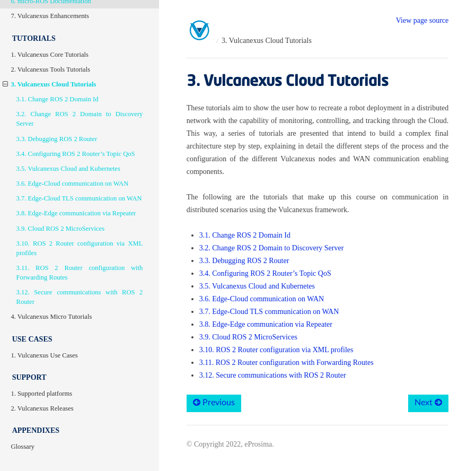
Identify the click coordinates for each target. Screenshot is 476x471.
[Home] (200, 31)
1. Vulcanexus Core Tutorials (50, 55)
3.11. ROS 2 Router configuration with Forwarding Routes (80, 273)
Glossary (23, 447)
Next (428, 402)
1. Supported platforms (41, 394)
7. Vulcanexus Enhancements (50, 16)
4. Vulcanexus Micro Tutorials (51, 317)
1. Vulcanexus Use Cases (44, 355)
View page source (422, 20)
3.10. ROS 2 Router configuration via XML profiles (80, 248)
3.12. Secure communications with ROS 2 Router (80, 297)
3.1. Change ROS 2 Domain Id (58, 99)
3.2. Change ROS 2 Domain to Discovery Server (80, 119)
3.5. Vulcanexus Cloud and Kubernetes (68, 169)
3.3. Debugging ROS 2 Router (57, 139)
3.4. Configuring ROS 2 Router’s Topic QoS (76, 154)
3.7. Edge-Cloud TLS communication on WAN (79, 198)
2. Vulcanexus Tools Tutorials (50, 69)
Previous (214, 402)
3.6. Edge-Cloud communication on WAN (73, 184)
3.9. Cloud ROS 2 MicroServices (61, 229)
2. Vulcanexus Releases (42, 408)
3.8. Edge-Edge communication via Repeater (76, 213)
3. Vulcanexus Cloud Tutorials (49, 84)
